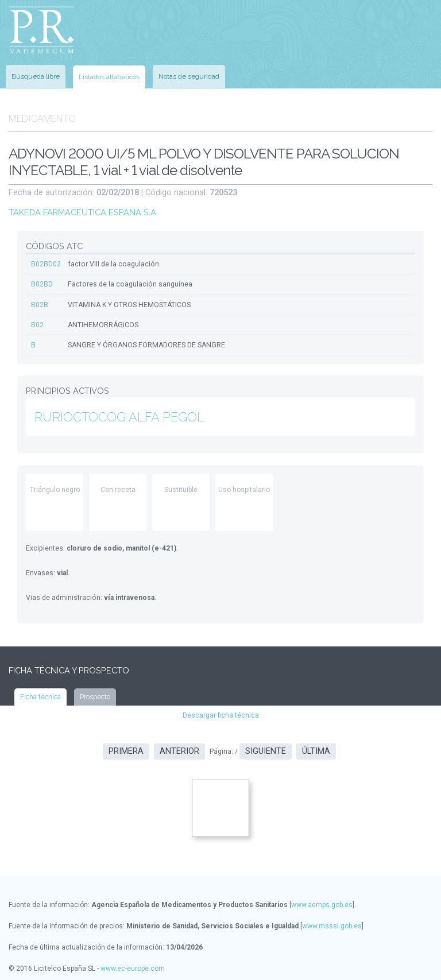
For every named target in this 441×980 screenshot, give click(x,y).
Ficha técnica (40, 692)
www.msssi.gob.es (332, 921)
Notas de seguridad (189, 75)
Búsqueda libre (36, 75)
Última (316, 747)
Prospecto (95, 692)
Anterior (179, 747)
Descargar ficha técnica (221, 711)
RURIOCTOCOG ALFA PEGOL (119, 412)
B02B (40, 301)
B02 (37, 321)
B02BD (42, 281)
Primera (126, 747)
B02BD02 (46, 261)
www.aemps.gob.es (322, 900)
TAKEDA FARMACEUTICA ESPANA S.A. (82, 209)
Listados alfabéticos (109, 75)
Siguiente (266, 747)
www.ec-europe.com (133, 963)
